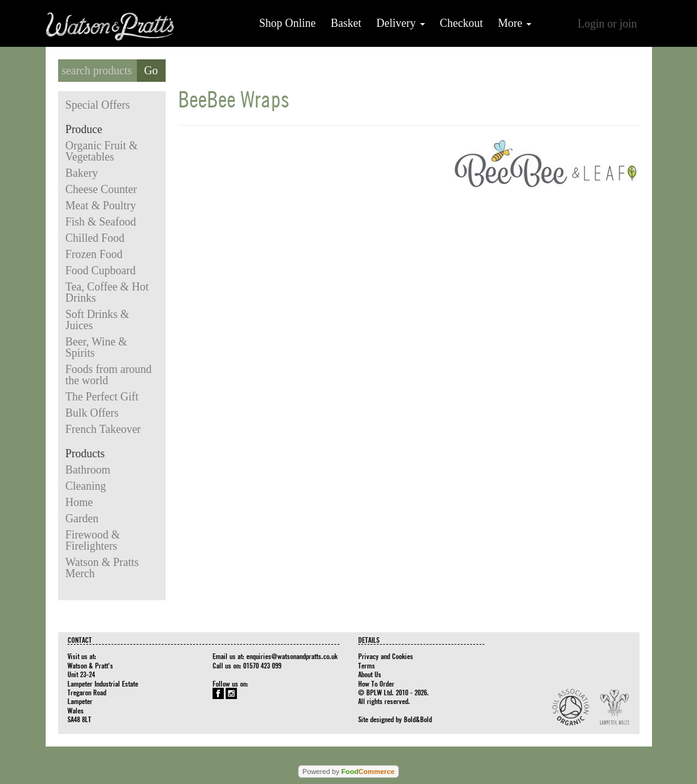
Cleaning (86, 486)
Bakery (82, 173)
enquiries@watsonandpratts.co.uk (292, 656)
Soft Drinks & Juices (98, 320)
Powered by (348, 772)
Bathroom (88, 470)
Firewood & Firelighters (93, 540)
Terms (367, 665)
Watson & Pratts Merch (103, 568)
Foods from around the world (109, 375)
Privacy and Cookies (386, 656)
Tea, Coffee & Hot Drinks (107, 292)
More (515, 23)
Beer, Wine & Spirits (97, 347)
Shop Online (288, 23)
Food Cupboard (101, 270)
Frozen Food (94, 254)
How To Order (376, 683)
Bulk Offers (92, 413)
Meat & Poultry (101, 206)
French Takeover (103, 429)
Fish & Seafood (101, 222)
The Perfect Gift (102, 397)
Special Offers (98, 105)
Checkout (462, 23)
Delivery (400, 23)
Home (79, 502)
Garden (82, 519)
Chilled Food (95, 238)
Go (151, 71)
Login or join (607, 24)
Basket (346, 23)
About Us (370, 674)
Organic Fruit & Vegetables (102, 151)
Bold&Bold (418, 719)
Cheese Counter (101, 189)
